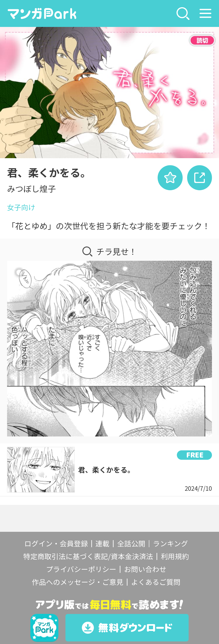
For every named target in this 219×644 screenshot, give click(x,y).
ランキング (170, 543)
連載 (102, 543)
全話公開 (131, 543)
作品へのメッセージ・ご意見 (78, 582)
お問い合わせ (145, 569)
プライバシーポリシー (81, 569)
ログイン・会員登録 (56, 543)
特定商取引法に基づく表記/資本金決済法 (88, 556)
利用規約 (175, 556)
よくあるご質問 (156, 582)
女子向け (21, 207)
